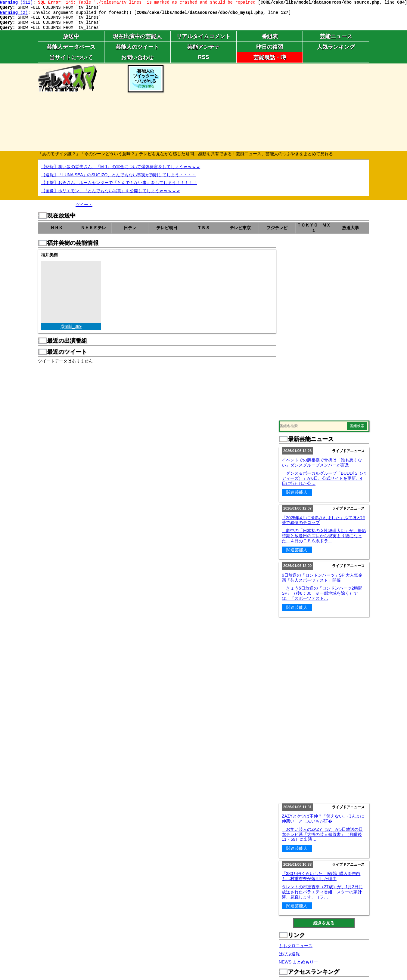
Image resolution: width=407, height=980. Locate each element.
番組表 (270, 36)
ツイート (84, 205)
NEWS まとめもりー (298, 962)
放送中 (71, 36)
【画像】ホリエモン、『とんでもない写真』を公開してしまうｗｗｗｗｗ (111, 191)
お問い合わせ (137, 57)
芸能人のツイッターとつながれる (146, 79)
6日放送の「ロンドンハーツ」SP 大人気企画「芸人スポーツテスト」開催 (322, 578)
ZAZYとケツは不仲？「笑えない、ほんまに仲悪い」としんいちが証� (323, 819)
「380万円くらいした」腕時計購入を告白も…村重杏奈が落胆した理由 (321, 876)
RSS (203, 57)
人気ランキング (336, 47)
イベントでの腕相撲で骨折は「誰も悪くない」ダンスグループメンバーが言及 (322, 462)
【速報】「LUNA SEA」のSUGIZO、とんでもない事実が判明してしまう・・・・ (119, 175)
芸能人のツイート (137, 47)
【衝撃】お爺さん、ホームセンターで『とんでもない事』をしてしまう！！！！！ (119, 183)
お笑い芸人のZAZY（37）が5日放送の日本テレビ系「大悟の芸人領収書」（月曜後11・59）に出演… (322, 834)
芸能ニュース (336, 36)
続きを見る (324, 923)
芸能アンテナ (203, 47)
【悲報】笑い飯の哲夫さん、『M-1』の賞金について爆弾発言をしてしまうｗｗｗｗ (121, 167)
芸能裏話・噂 (270, 57)
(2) (14, 12)
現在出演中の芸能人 (137, 36)
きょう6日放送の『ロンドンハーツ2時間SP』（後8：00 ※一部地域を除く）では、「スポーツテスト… (322, 593)
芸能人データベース (71, 47)
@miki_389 (71, 326)
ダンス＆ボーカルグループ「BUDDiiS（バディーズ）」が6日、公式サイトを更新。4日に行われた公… (324, 478)
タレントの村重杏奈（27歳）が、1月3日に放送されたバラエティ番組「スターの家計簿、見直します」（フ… (322, 892)
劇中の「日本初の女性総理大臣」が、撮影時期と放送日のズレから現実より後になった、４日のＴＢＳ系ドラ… (324, 536)
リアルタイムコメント (203, 36)
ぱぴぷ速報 (289, 954)
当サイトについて (71, 57)
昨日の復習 (270, 47)
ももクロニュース (296, 946)
